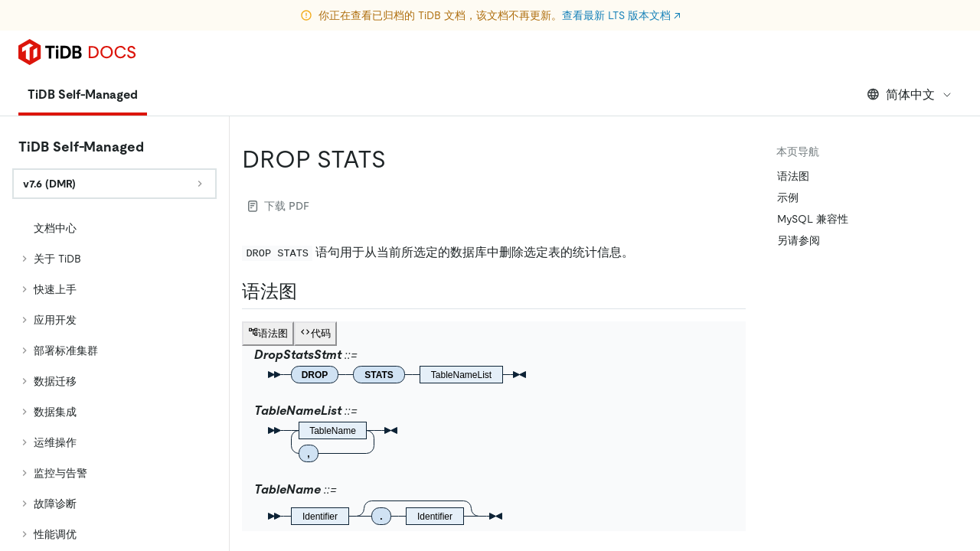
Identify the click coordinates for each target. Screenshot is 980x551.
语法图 (793, 176)
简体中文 (910, 95)
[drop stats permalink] (398, 159)
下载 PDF (279, 206)
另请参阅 (799, 240)
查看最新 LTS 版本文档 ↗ (621, 15)
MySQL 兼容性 (813, 219)
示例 (788, 197)
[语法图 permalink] (309, 292)
